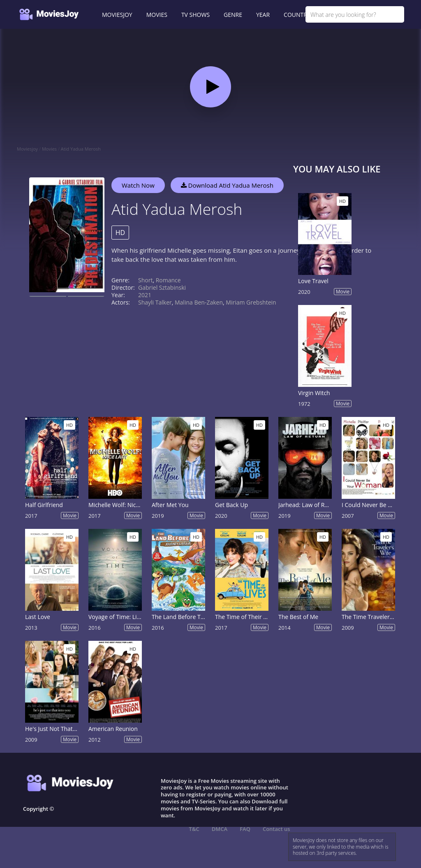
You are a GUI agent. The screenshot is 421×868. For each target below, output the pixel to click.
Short (145, 280)
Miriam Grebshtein (251, 302)
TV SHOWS (195, 15)
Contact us (276, 829)
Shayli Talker (155, 302)
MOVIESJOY (117, 15)
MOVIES (157, 15)
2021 (145, 295)
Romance (168, 280)
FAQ (245, 829)
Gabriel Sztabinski (162, 287)
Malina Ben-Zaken (199, 302)
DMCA (220, 829)
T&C (194, 829)
